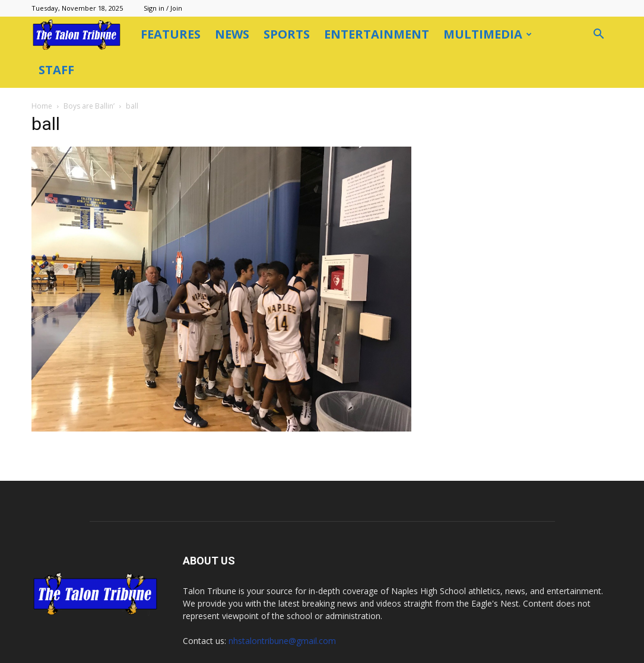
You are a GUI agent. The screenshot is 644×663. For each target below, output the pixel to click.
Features (171, 34)
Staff (56, 70)
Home (42, 106)
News (232, 34)
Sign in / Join (163, 8)
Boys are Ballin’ (89, 106)
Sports (287, 34)
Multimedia (488, 34)
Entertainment (377, 34)
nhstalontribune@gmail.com (282, 641)
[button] (599, 35)
